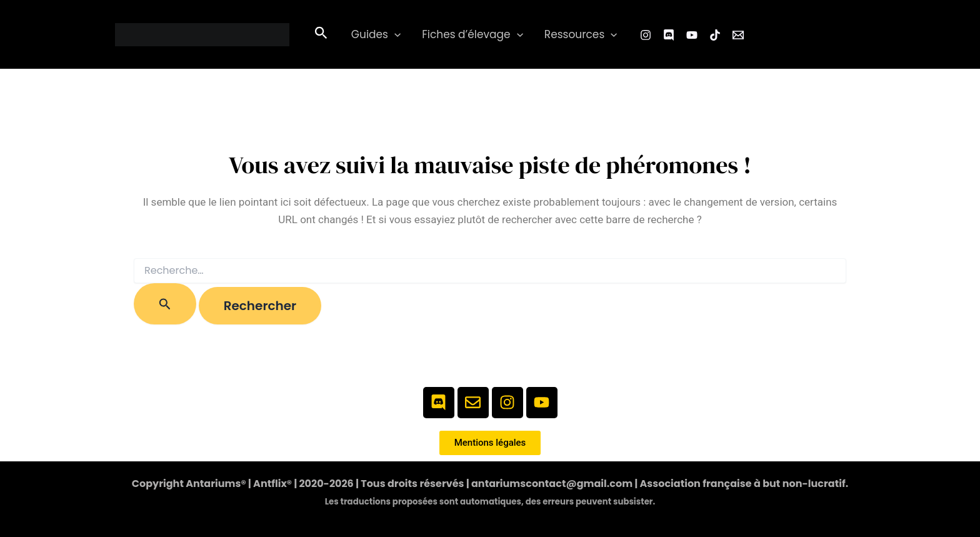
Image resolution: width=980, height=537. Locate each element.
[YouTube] (692, 35)
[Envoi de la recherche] (165, 304)
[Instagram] (646, 35)
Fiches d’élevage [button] (472, 35)
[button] (321, 34)
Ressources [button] (581, 35)
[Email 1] (738, 35)
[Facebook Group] (669, 35)
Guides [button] (376, 35)
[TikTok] (715, 35)
